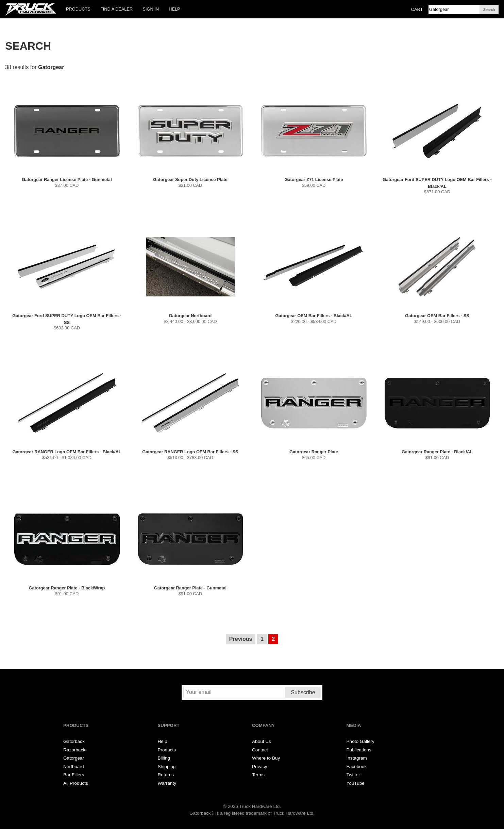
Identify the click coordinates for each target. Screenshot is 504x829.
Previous (241, 639)
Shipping (167, 767)
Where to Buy (266, 758)
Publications (359, 750)
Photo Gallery (360, 741)
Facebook (357, 767)
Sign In (151, 9)
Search (489, 10)
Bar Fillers (74, 775)
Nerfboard (73, 767)
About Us (262, 741)
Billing (164, 758)
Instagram (357, 758)
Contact (260, 750)
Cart (417, 9)
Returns (166, 775)
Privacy (260, 767)
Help (174, 9)
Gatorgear (74, 758)
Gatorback (74, 741)
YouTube (356, 783)
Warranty (167, 783)
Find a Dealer (116, 9)
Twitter (353, 775)
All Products (76, 783)
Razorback (74, 750)
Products (78, 9)
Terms (258, 775)
